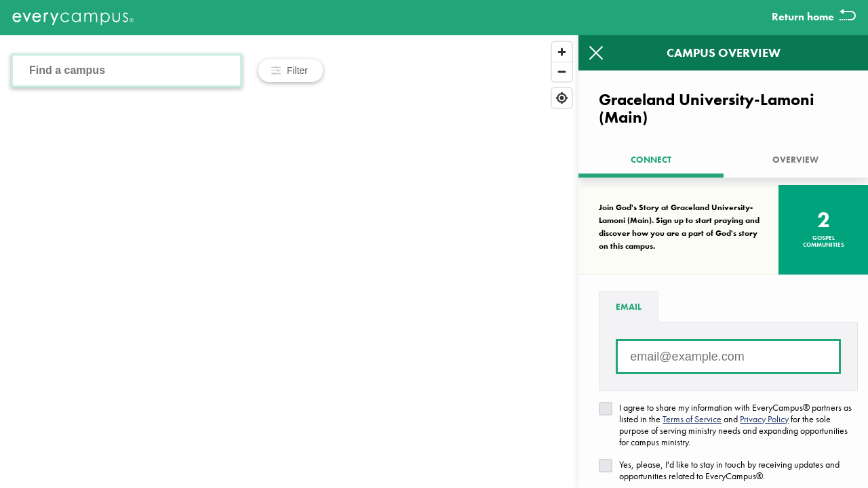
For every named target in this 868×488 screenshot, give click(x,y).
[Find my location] (562, 98)
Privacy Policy (764, 419)
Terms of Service (692, 419)
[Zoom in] (562, 52)
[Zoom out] (562, 72)
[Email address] (728, 357)
